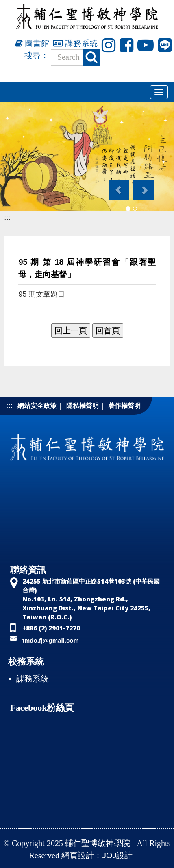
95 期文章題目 (42, 294)
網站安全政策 (37, 406)
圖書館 (32, 43)
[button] (119, 186)
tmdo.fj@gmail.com (51, 640)
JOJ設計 (117, 855)
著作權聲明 (124, 406)
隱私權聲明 (83, 406)
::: (8, 217)
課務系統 (75, 43)
